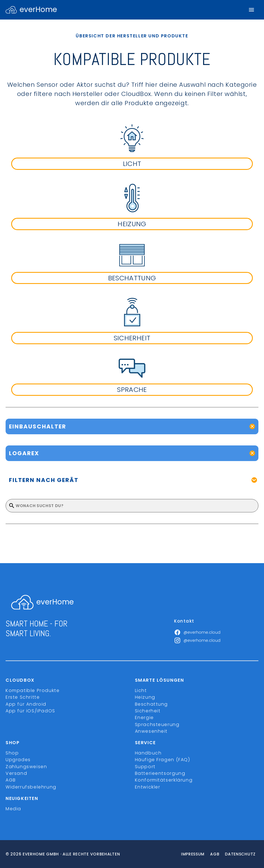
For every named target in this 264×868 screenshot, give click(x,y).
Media (13, 809)
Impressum (193, 854)
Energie (144, 718)
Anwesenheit (151, 731)
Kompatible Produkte (33, 690)
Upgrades (18, 760)
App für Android (26, 704)
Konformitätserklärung (164, 780)
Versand (16, 773)
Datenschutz (240, 854)
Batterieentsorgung (160, 773)
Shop (12, 753)
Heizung (145, 697)
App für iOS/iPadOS (30, 711)
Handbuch (148, 753)
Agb (215, 854)
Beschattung (152, 704)
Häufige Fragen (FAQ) (163, 760)
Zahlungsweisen (26, 767)
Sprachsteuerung (157, 724)
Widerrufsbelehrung (31, 787)
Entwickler (148, 787)
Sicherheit (148, 711)
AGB (11, 780)
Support (145, 767)
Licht (141, 690)
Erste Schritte (23, 697)
